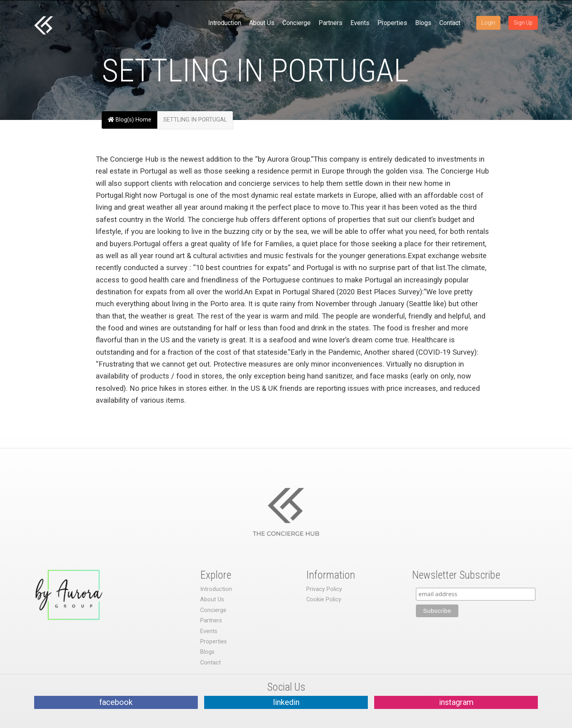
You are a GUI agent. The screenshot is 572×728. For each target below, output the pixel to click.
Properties (392, 23)
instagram (456, 702)
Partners (330, 23)
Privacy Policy (324, 589)
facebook (116, 702)
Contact (450, 23)
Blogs (423, 23)
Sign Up (523, 23)
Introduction (225, 23)
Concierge (297, 23)
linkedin (286, 702)
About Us (262, 23)
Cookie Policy (324, 600)
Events (360, 23)
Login (488, 23)
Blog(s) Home (129, 120)
